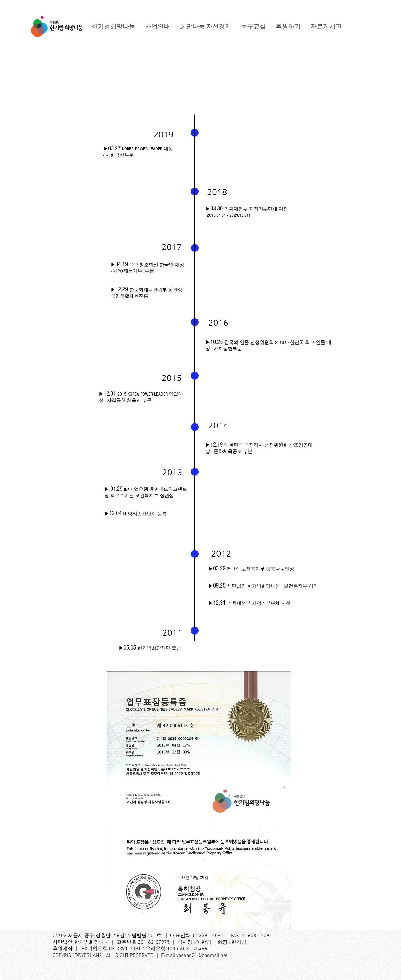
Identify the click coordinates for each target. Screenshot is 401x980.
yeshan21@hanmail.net (202, 956)
